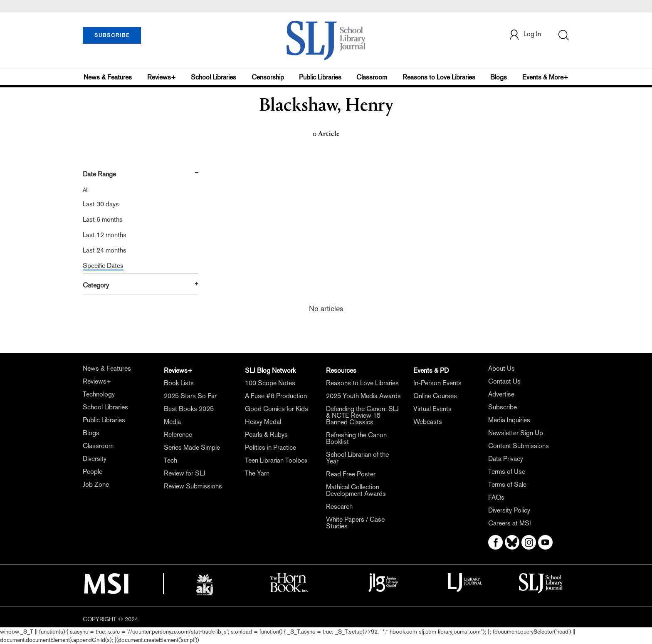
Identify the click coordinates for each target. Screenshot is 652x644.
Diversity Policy (509, 510)
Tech (170, 460)
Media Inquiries (509, 420)
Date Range (99, 174)
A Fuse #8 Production (276, 396)
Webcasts (428, 422)
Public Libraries (320, 77)
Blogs (499, 77)
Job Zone (96, 484)
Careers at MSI (510, 523)
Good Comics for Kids (277, 409)
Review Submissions (193, 486)
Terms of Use (507, 472)
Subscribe (503, 407)
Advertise (501, 394)
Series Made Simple (192, 447)
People (93, 472)
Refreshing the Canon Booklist (356, 438)
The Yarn (257, 473)
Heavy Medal (263, 422)
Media (172, 422)
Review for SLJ (185, 473)
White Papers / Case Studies (355, 523)
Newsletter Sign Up (516, 433)
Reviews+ (162, 77)
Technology (99, 394)
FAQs (496, 497)
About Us (501, 368)
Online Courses (435, 396)
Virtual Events (432, 409)
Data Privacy (506, 459)
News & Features (108, 77)
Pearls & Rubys (266, 435)
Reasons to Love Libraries (439, 77)
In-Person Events (437, 383)
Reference (178, 435)
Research (339, 507)
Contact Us (504, 381)
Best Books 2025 (189, 409)
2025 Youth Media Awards (363, 396)
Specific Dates (103, 266)
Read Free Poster (351, 474)
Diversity (95, 459)
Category (96, 285)
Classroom (372, 77)
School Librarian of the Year (357, 458)
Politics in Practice (270, 447)
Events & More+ (545, 77)
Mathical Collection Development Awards (356, 490)
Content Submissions (519, 446)
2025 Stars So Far (190, 396)
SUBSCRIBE (112, 35)
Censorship (268, 77)
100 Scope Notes (270, 383)
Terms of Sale (507, 484)
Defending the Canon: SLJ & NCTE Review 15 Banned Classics (362, 415)
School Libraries (214, 77)
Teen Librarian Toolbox (276, 460)
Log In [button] (525, 35)
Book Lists (179, 383)
